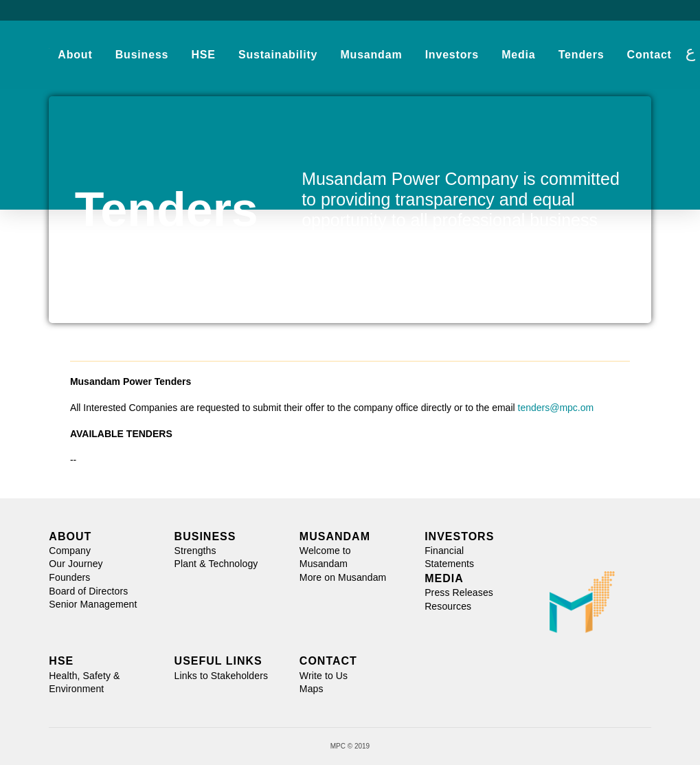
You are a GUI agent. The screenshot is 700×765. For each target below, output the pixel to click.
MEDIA (444, 578)
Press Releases (459, 592)
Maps (312, 689)
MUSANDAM (335, 536)
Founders (69, 577)
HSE (61, 661)
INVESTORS (459, 536)
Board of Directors (88, 591)
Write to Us (324, 676)
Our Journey (76, 564)
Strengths (195, 551)
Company (70, 551)
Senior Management (93, 604)
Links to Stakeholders (222, 676)
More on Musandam (343, 577)
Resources (448, 606)
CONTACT (328, 661)
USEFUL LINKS (218, 661)
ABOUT (70, 536)
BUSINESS (205, 536)
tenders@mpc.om (556, 408)
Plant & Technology (216, 564)
